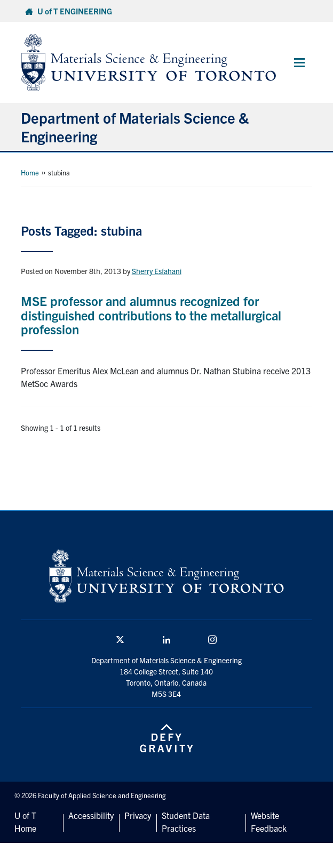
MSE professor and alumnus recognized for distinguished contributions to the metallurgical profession (151, 315)
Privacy (138, 815)
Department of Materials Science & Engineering (135, 127)
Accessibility (91, 815)
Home (30, 172)
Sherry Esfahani (157, 271)
